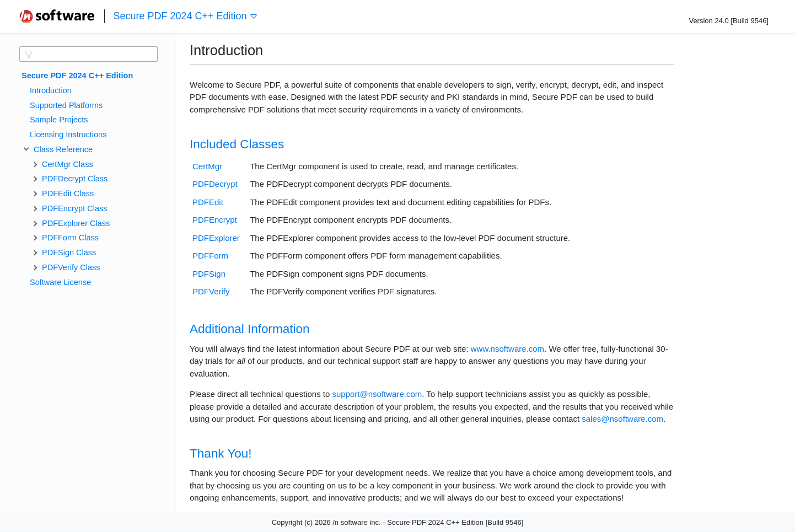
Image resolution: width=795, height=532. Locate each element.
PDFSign (209, 274)
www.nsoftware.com (507, 349)
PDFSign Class (69, 252)
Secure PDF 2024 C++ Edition (185, 16)
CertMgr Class (68, 164)
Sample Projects (59, 120)
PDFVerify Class (71, 267)
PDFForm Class (70, 238)
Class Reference (61, 149)
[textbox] (88, 54)
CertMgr (207, 166)
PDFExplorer (216, 238)
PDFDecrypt (215, 184)
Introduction (51, 90)
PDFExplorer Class (76, 223)
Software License (60, 282)
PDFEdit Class (68, 194)
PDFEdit (208, 202)
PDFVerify (211, 291)
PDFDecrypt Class (75, 179)
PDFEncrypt (215, 220)
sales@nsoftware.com (622, 419)
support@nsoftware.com (377, 394)
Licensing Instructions (68, 135)
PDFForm (210, 256)
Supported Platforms (66, 105)
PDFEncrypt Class (74, 208)
